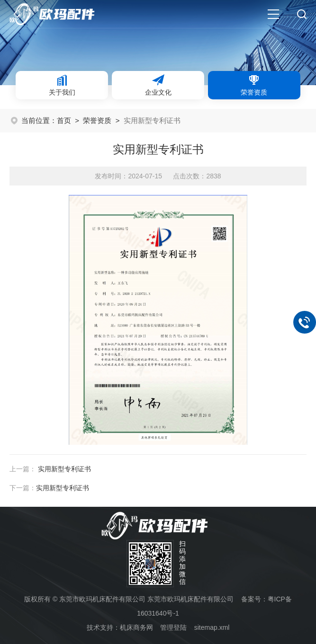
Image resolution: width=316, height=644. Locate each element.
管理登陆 (173, 627)
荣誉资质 (254, 85)
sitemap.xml (212, 627)
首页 (64, 120)
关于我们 (62, 85)
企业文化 (158, 85)
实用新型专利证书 (64, 469)
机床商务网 (136, 627)
